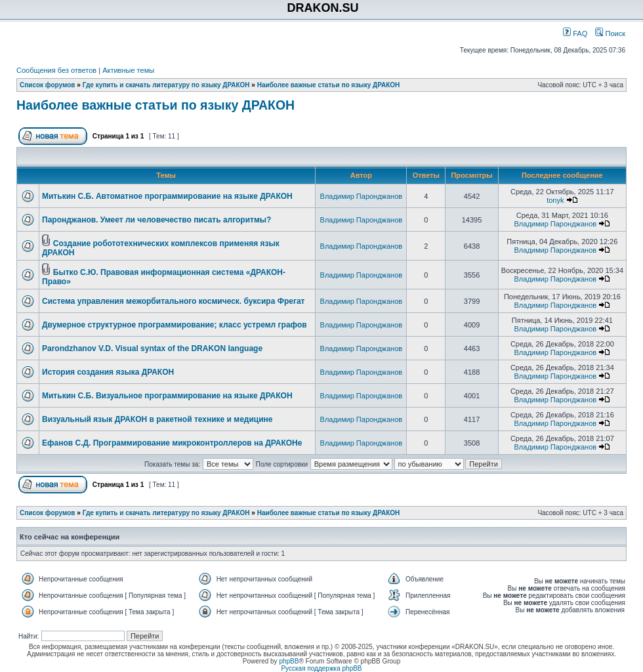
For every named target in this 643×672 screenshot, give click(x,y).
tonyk (555, 200)
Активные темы (128, 70)
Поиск (610, 33)
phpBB (289, 661)
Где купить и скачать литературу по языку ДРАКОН (166, 85)
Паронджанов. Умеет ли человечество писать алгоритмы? (156, 220)
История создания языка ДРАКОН (108, 372)
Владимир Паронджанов (362, 196)
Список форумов (48, 85)
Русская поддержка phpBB (321, 668)
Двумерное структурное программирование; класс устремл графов (175, 325)
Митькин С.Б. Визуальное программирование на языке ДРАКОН (167, 396)
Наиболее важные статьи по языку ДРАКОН (329, 85)
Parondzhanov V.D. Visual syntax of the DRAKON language (152, 348)
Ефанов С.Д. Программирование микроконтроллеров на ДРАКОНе (172, 443)
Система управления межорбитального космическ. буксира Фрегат (174, 301)
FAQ (575, 33)
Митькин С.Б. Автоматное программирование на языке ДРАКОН (167, 196)
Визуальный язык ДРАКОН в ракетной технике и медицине (157, 419)
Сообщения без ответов (56, 70)
